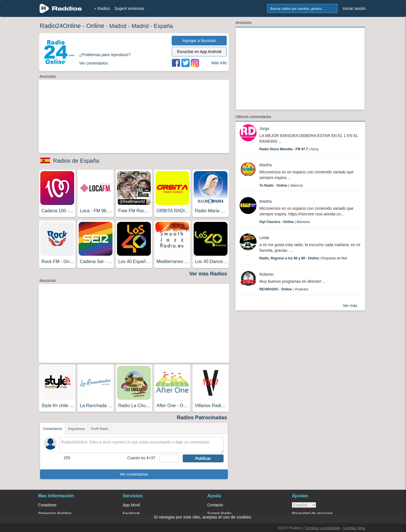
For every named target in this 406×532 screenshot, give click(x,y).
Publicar (203, 458)
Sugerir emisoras (129, 8)
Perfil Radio (100, 429)
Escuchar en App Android (199, 52)
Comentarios (52, 429)
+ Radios (102, 8)
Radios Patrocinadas (202, 418)
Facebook (131, 513)
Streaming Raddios (55, 513)
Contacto (215, 505)
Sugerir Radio (219, 513)
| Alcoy (289, 149)
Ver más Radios (208, 274)
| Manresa (285, 222)
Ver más (350, 306)
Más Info (219, 63)
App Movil (131, 505)
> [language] (304, 505)
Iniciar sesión (354, 8)
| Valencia (281, 186)
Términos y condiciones (322, 528)
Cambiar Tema (354, 528)
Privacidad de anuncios (312, 513)
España (163, 26)
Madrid (118, 26)
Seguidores (77, 429)
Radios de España (76, 161)
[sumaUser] (169, 458)
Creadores (47, 505)
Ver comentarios (134, 474)
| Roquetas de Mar (303, 258)
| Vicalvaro (284, 289)
